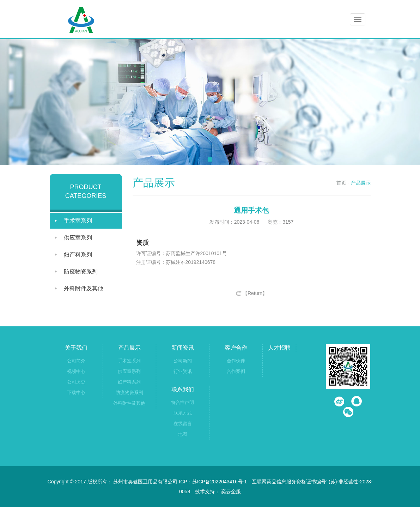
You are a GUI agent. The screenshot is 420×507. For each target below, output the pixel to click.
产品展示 (361, 183)
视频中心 (76, 371)
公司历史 (76, 382)
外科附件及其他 (84, 288)
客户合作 (236, 348)
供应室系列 (78, 238)
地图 (183, 434)
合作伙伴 (236, 361)
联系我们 (183, 389)
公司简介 (76, 361)
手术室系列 (78, 221)
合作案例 (236, 371)
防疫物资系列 (81, 271)
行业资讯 (183, 371)
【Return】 (255, 293)
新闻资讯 (183, 348)
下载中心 (76, 393)
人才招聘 (279, 348)
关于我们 (76, 348)
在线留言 (183, 424)
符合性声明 (182, 402)
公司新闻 (183, 361)
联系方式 (183, 413)
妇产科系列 (78, 255)
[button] (210, 159)
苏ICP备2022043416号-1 (220, 482)
